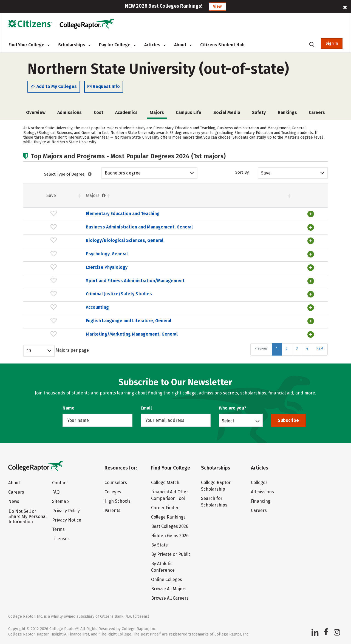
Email (146, 408)
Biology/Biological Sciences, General (83, 245)
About (183, 45)
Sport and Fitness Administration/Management (93, 285)
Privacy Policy (66, 511)
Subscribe (288, 420)
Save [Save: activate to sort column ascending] (30, 196)
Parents (112, 510)
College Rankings (168, 517)
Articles (155, 45)
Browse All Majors (169, 589)
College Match (165, 483)
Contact (60, 483)
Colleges (113, 492)
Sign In (332, 43)
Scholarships (74, 45)
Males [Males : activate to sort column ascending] (279, 196)
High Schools (118, 501)
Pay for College (117, 45)
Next (320, 351)
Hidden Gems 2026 (170, 536)
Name (69, 408)
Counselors (116, 483)
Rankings (287, 113)
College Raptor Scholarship (216, 486)
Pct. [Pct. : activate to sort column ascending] (247, 196)
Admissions (70, 113)
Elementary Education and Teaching (81, 214)
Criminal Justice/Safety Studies (77, 298)
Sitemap (60, 501)
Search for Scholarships (214, 502)
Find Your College (29, 45)
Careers (317, 113)
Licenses (61, 539)
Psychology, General (65, 258)
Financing (261, 501)
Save (266, 173)
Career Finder (165, 508)
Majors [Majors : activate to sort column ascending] (54, 196)
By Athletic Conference (163, 567)
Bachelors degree (123, 173)
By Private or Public (171, 554)
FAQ (56, 492)
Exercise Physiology (65, 272)
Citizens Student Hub (222, 45)
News (14, 501)
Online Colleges (167, 579)
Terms (58, 529)
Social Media (227, 113)
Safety (259, 113)
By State (159, 545)
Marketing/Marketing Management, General (90, 337)
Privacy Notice (67, 520)
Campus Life (189, 113)
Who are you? (233, 408)
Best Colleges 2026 (170, 526)
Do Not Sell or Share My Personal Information (28, 516)
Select (228, 421)
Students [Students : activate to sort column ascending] (171, 196)
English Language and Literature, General (87, 324)
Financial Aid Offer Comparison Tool (170, 495)
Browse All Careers (170, 598)
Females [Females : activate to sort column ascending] (216, 196)
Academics (126, 113)
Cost (99, 113)
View (217, 6)
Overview (36, 113)
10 (29, 354)
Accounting (55, 311)
